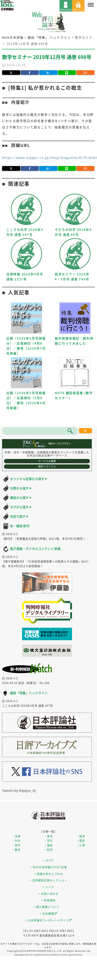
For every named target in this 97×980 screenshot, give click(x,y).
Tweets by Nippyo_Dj (19, 791)
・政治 (48, 836)
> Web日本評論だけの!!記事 (49, 867)
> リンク (48, 887)
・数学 (16, 850)
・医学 (16, 845)
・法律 (16, 836)
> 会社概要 (48, 913)
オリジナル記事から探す (29, 479)
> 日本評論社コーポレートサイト (48, 920)
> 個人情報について (46, 907)
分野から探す (21, 488)
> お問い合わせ (48, 894)
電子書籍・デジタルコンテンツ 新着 (35, 549)
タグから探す (21, 507)
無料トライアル (47, 466)
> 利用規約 (48, 900)
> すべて (48, 860)
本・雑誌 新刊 (20, 526)
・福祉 (48, 845)
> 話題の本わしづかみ (49, 874)
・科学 (48, 850)
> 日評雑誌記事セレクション (48, 880)
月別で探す (19, 516)
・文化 (48, 840)
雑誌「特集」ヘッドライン (29, 693)
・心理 (81, 845)
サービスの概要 (47, 461)
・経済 (81, 836)
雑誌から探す (21, 498)
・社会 (16, 840)
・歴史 (81, 840)
